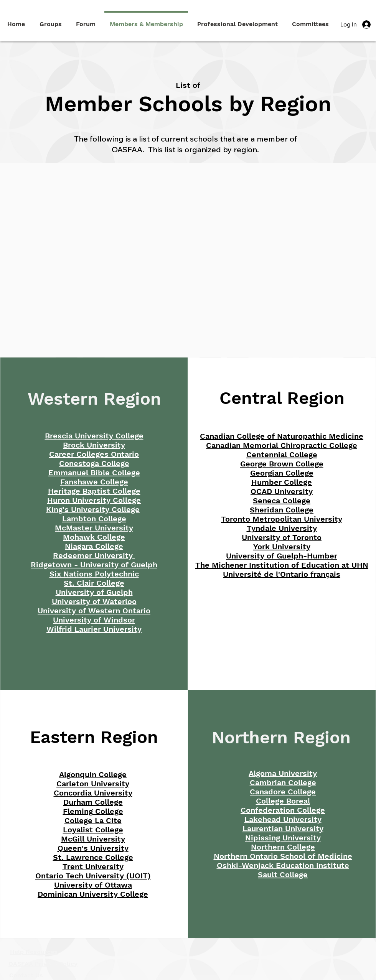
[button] (237, 21)
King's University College (93, 509)
